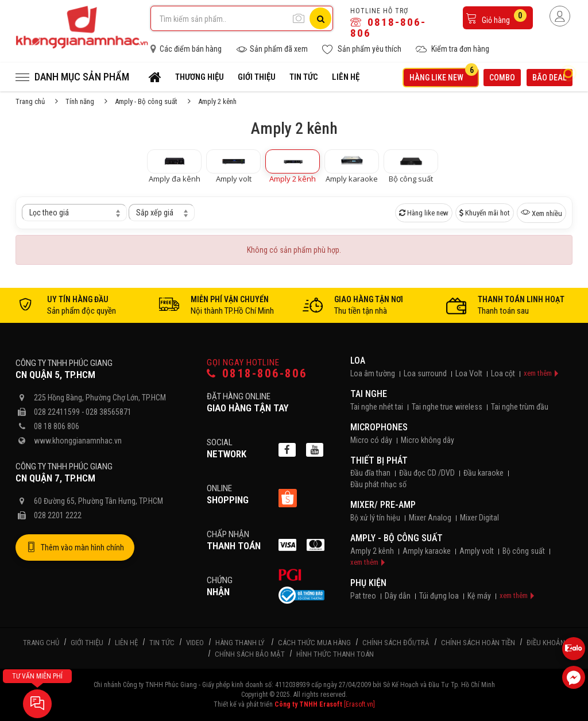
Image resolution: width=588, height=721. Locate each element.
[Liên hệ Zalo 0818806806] (574, 649)
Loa (358, 360)
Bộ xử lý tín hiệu (375, 518)
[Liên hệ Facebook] (574, 677)
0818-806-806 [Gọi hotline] (257, 374)
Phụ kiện (368, 583)
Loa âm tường (373, 373)
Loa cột (503, 373)
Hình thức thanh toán (335, 654)
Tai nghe (369, 394)
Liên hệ (346, 77)
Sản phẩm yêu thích (362, 49)
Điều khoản (546, 643)
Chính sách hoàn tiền (478, 643)
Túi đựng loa (439, 596)
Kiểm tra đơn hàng (452, 49)
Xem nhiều (541, 213)
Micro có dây (371, 440)
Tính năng (80, 101)
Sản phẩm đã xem (272, 49)
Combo (502, 78)
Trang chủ (30, 101)
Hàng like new (444, 76)
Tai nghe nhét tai (377, 407)
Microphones (379, 427)
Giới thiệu (257, 77)
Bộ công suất (524, 551)
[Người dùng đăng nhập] (560, 16)
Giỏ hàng (496, 17)
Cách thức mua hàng (314, 643)
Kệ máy (479, 596)
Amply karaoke (427, 551)
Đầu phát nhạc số (378, 484)
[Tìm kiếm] (320, 18)
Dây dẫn (398, 596)
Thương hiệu (200, 77)
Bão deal (552, 76)
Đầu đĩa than (370, 473)
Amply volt (477, 551)
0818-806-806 (388, 28)
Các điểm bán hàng (186, 49)
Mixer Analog (430, 518)
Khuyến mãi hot (485, 213)
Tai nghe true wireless (447, 407)
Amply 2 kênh (372, 551)
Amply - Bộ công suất (146, 101)
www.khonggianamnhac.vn (78, 441)
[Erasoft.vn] (359, 704)
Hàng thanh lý (240, 643)
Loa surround (425, 373)
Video (195, 643)
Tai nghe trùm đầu (520, 407)
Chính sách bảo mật (250, 654)
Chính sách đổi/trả (396, 643)
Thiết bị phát (379, 460)
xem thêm (538, 373)
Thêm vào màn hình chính (75, 548)
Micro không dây (428, 440)
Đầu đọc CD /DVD (427, 473)
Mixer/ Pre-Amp (383, 505)
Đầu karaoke (483, 473)
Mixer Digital (479, 518)
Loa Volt (469, 373)
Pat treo (363, 596)
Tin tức (304, 77)
